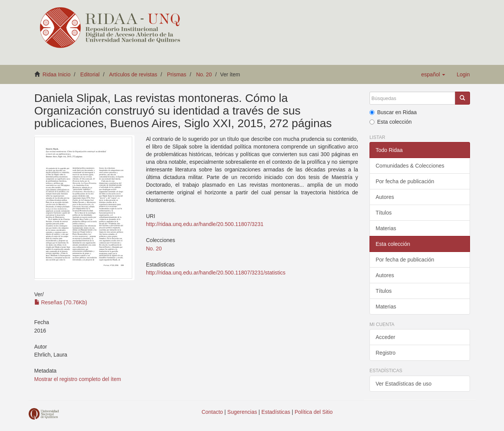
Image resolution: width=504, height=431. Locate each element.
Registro (386, 353)
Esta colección (391, 122)
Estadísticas (276, 412)
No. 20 (204, 74)
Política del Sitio (314, 412)
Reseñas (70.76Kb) (61, 302)
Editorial (90, 74)
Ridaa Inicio (56, 74)
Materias (386, 228)
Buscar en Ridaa (393, 112)
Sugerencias (242, 412)
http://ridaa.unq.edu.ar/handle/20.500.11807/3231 (205, 224)
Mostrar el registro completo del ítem (78, 379)
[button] (433, 74)
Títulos (384, 213)
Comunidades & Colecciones (410, 166)
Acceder (385, 337)
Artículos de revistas (133, 74)
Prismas (177, 74)
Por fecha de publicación (405, 181)
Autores (385, 197)
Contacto (212, 412)
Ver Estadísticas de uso (404, 384)
